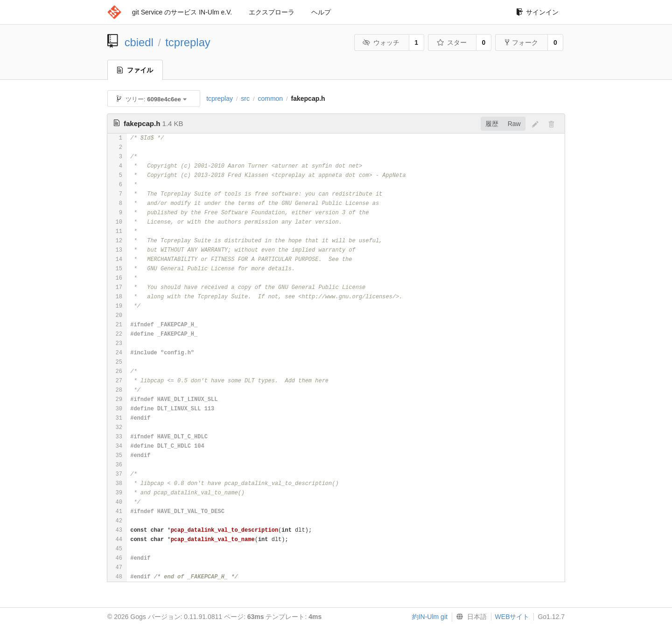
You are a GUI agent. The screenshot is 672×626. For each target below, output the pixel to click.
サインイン (537, 12)
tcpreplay (188, 42)
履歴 (492, 124)
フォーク (521, 42)
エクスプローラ (272, 12)
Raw (514, 124)
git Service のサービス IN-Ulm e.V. (182, 12)
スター (451, 42)
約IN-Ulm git (430, 617)
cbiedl (139, 42)
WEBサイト (512, 617)
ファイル (135, 70)
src (245, 98)
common (270, 98)
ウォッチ (381, 42)
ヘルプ (321, 12)
